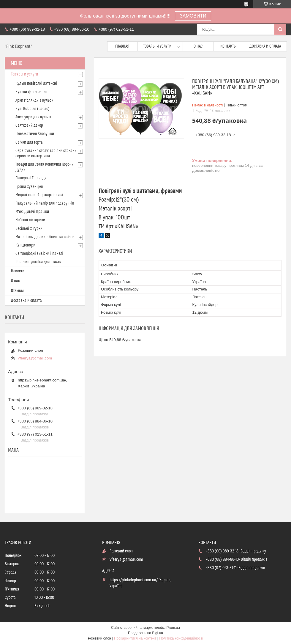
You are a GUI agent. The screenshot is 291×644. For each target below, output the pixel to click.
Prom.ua (173, 628)
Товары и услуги (157, 46)
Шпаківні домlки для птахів (38, 262)
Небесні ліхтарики (30, 220)
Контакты (228, 46)
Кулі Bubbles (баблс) (33, 109)
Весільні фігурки (29, 229)
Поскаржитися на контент (135, 638)
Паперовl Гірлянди (31, 178)
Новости (18, 271)
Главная (122, 46)
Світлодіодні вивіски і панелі (39, 254)
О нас (198, 46)
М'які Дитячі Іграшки (32, 212)
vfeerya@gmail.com (35, 358)
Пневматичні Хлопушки (35, 134)
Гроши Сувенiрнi (29, 187)
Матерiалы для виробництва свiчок (45, 237)
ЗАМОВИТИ (193, 16)
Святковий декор (29, 125)
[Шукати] (280, 29)
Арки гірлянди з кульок (34, 100)
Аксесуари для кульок (33, 117)
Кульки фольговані (31, 92)
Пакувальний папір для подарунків (45, 203)
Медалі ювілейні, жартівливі (39, 195)
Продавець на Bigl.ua (145, 633)
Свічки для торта (29, 142)
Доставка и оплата (265, 46)
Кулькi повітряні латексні (36, 84)
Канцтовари (25, 245)
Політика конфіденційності (181, 638)
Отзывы (17, 291)
